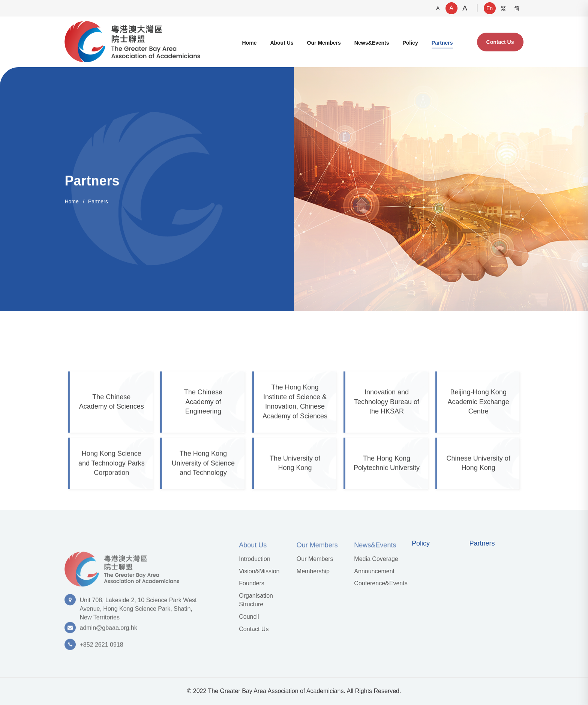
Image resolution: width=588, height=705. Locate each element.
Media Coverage (376, 559)
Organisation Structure (256, 600)
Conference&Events (381, 583)
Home (249, 43)
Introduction (255, 559)
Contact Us (500, 42)
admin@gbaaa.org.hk (108, 631)
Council (249, 617)
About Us (282, 43)
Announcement (374, 571)
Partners (442, 43)
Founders (252, 583)
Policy (410, 43)
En (490, 8)
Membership (313, 571)
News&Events (372, 43)
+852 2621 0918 (101, 647)
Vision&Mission (259, 571)
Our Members (324, 43)
